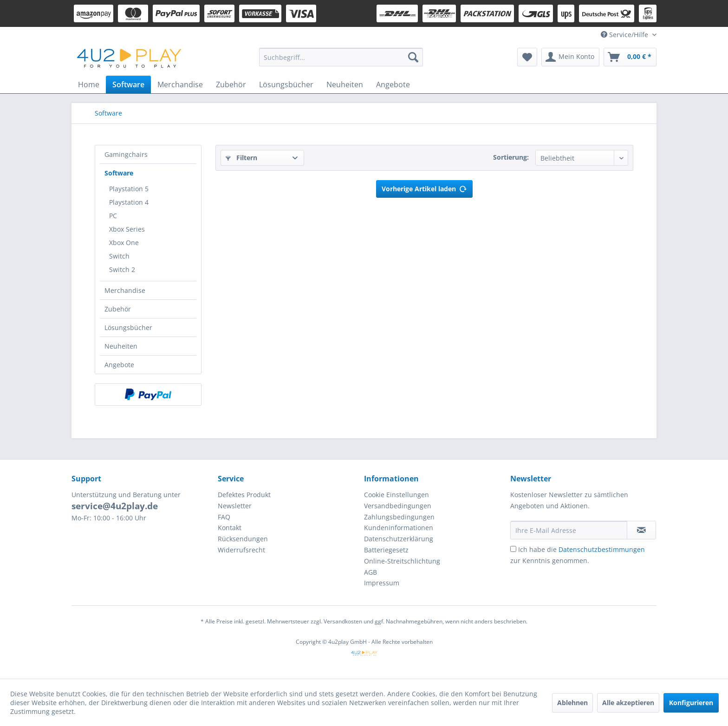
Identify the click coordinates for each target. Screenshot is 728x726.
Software (119, 173)
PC (113, 216)
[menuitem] (341, 57)
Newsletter (235, 506)
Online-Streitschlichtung (402, 561)
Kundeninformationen (399, 528)
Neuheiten (121, 346)
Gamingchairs (126, 154)
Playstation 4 (129, 202)
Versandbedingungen (398, 506)
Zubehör (118, 309)
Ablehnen (572, 703)
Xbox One (124, 243)
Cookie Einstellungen (396, 495)
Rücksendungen (243, 539)
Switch (119, 256)
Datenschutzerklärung (399, 539)
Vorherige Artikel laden (424, 187)
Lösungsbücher (128, 327)
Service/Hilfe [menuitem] (625, 35)
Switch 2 (122, 269)
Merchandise (125, 290)
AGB (370, 572)
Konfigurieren (691, 703)
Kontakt (230, 528)
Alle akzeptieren (628, 703)
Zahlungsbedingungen (399, 517)
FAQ (224, 517)
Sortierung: (511, 157)
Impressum (382, 583)
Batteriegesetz (386, 550)
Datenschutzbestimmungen (602, 549)
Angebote (119, 365)
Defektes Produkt (244, 495)
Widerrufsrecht (241, 550)
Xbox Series (127, 229)
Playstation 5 (129, 189)
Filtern (241, 158)
